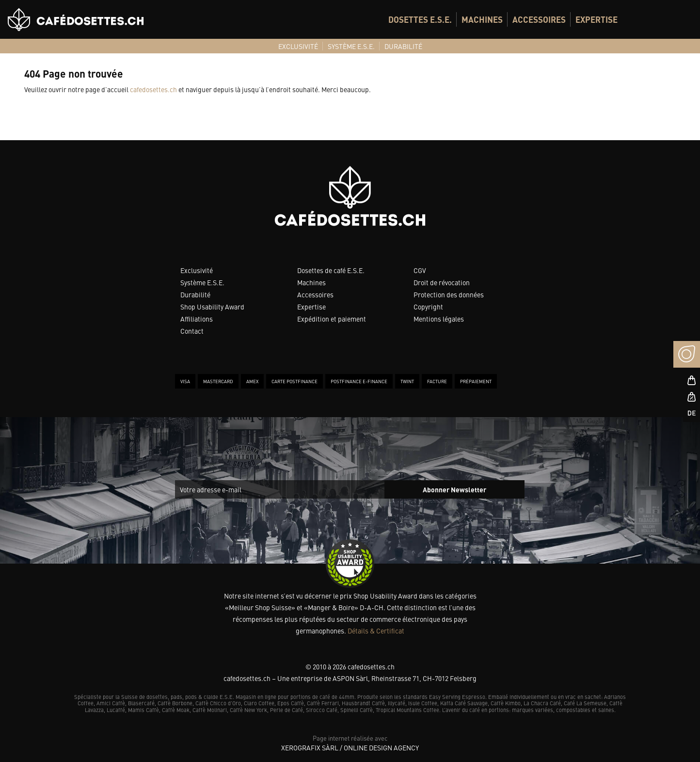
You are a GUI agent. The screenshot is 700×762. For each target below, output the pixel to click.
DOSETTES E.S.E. (420, 19)
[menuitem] (420, 19)
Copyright (428, 307)
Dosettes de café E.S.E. (331, 270)
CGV (420, 270)
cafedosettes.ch (153, 89)
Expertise (311, 307)
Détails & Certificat (376, 631)
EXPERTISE (597, 19)
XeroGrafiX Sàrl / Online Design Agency (350, 747)
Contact (192, 331)
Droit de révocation (442, 282)
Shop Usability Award (212, 307)
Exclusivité (197, 270)
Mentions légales (439, 319)
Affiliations (197, 319)
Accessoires (315, 294)
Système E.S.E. (202, 282)
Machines (311, 282)
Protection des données (449, 294)
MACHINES (482, 19)
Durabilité (195, 294)
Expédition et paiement (332, 319)
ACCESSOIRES (539, 19)
